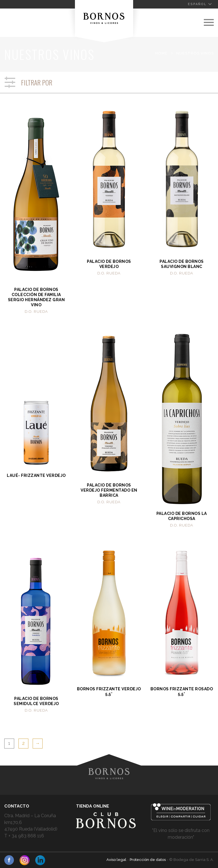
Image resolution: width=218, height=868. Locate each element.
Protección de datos (148, 860)
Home (161, 53)
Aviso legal (117, 860)
